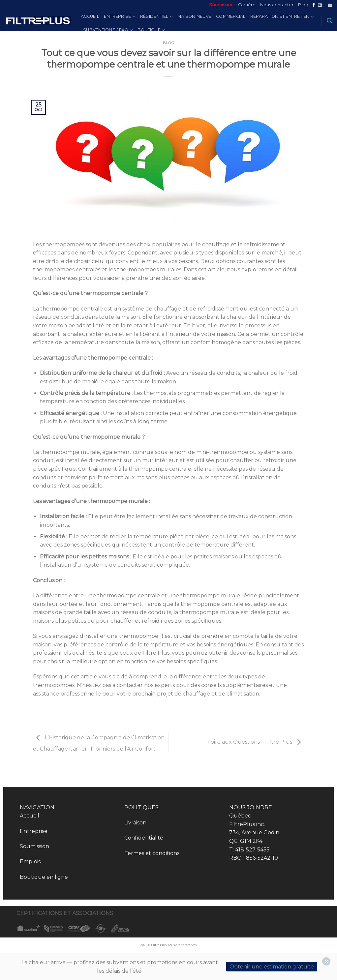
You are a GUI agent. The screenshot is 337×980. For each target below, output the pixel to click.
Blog (303, 5)
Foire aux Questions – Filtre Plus (256, 742)
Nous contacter (277, 5)
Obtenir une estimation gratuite (272, 967)
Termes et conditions (152, 853)
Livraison (135, 823)
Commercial (231, 16)
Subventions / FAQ (108, 30)
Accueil (90, 16)
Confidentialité (144, 838)
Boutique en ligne (44, 877)
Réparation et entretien (282, 17)
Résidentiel (156, 17)
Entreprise (120, 17)
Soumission (221, 5)
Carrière (247, 5)
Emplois (30, 861)
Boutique (151, 30)
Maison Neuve (194, 16)
